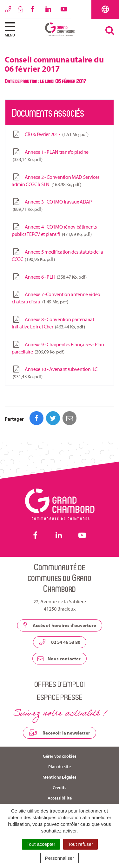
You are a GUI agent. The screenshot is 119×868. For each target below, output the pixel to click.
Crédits (60, 787)
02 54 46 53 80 (60, 642)
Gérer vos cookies (60, 756)
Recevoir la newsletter (60, 733)
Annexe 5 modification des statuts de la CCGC (57, 256)
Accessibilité (60, 798)
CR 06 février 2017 (50, 134)
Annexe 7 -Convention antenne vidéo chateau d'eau (56, 298)
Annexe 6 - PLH (49, 277)
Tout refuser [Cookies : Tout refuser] (80, 844)
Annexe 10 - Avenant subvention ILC (55, 373)
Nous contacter (59, 659)
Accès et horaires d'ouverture (60, 625)
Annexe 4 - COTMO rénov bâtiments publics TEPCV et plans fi (54, 230)
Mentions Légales (60, 777)
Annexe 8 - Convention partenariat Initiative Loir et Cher (53, 323)
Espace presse (60, 697)
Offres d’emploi (60, 684)
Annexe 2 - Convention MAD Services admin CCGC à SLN (56, 181)
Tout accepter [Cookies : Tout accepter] (41, 844)
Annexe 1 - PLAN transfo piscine (50, 156)
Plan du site (60, 767)
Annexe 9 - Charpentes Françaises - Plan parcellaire (58, 348)
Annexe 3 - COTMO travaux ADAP (52, 205)
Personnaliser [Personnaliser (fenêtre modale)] (60, 858)
